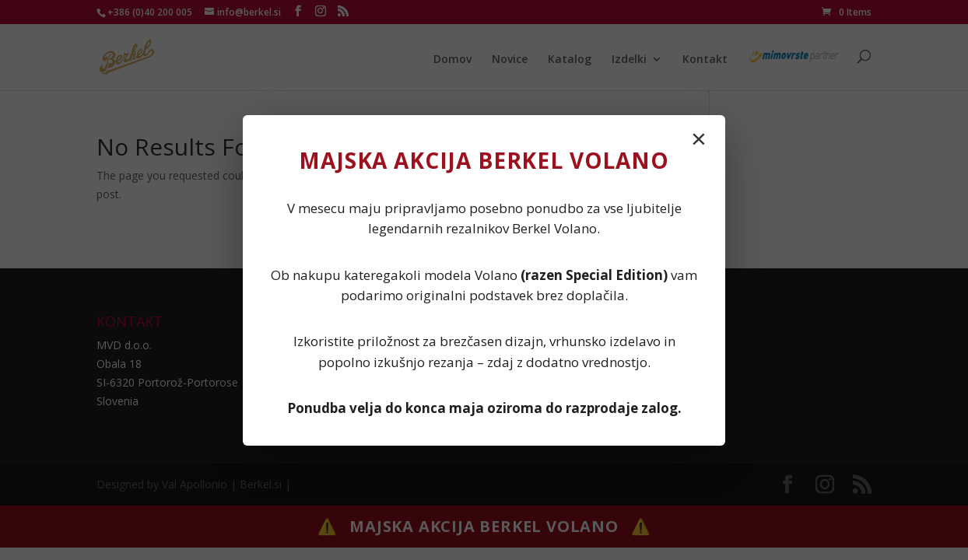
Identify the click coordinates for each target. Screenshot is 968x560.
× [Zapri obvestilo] (699, 138)
